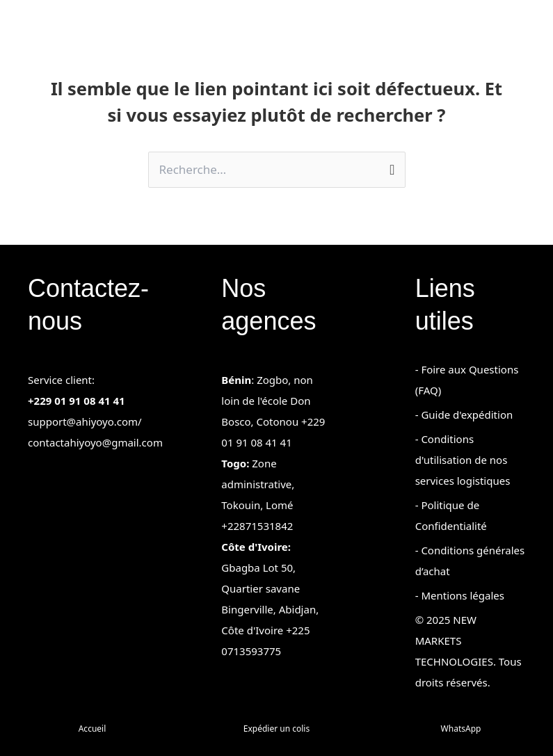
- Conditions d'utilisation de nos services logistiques (463, 460)
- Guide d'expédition (464, 415)
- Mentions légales (460, 595)
